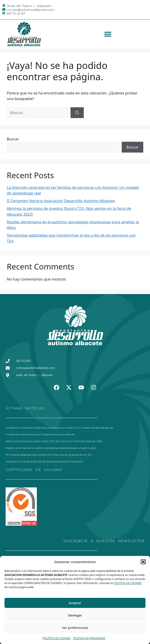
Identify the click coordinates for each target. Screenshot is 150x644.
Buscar (13, 139)
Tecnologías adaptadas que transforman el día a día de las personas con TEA (49, 455)
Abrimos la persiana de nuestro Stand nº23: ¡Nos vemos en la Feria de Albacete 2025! (54, 441)
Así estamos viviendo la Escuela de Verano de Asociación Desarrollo (44, 461)
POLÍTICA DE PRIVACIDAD (89, 638)
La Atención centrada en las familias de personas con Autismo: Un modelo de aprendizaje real (59, 428)
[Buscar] (77, 113)
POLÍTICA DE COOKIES (128, 583)
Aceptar (75, 603)
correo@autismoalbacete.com (31, 10)
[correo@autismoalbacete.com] (4, 9)
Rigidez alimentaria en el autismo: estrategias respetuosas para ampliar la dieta (51, 448)
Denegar (75, 615)
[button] (143, 562)
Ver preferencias (75, 628)
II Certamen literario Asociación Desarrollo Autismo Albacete (61, 201)
